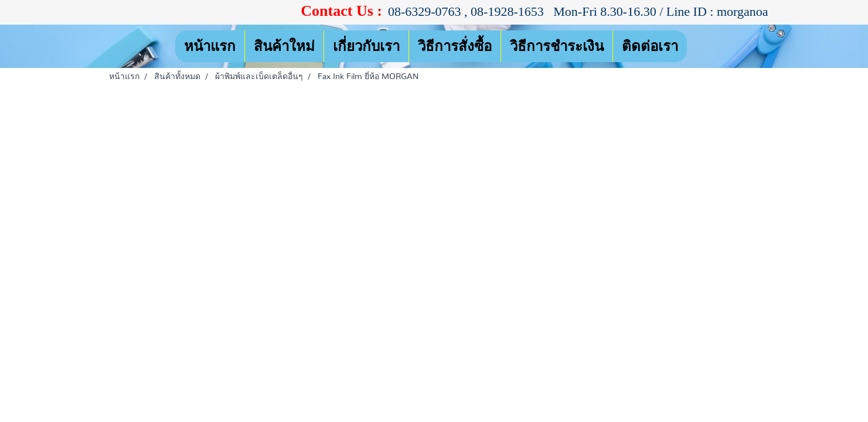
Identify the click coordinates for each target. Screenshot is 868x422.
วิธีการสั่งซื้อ (455, 46)
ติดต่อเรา (650, 46)
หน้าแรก (210, 46)
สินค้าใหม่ (284, 46)
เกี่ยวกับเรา (366, 46)
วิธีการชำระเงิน (557, 46)
